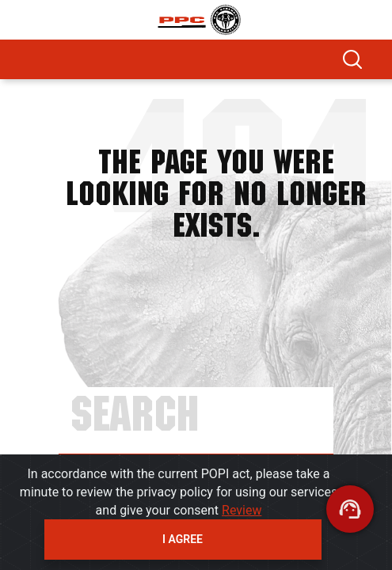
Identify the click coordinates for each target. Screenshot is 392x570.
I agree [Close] (183, 539)
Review (242, 510)
